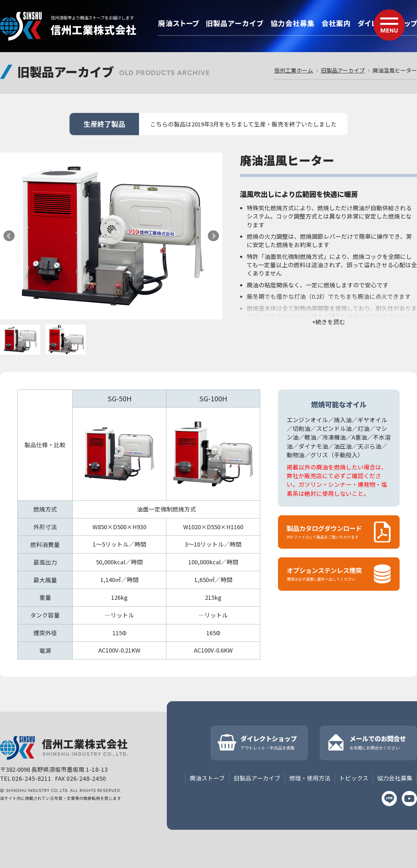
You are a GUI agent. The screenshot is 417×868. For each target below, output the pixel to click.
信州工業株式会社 (93, 30)
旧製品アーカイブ (343, 70)
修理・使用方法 (310, 778)
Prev (9, 236)
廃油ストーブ (207, 778)
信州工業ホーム (294, 70)
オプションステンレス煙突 (339, 574)
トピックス (354, 778)
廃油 (178, 23)
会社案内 (336, 23)
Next (213, 236)
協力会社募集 (293, 23)
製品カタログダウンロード (339, 532)
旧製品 (235, 23)
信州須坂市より (92, 18)
